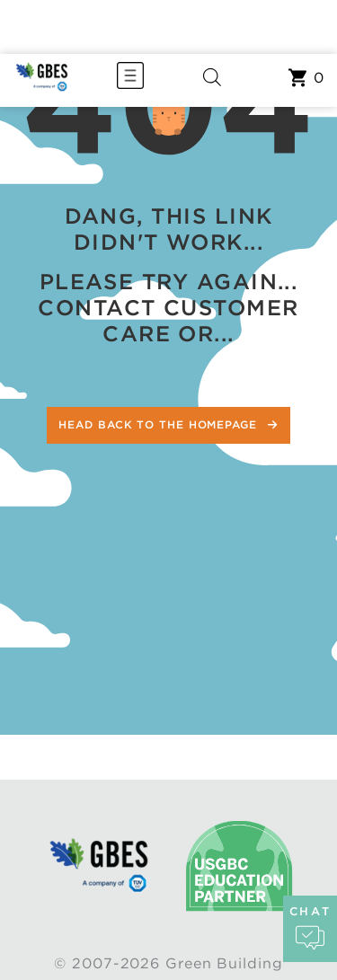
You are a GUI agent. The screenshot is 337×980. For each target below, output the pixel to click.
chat (310, 928)
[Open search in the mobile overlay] (212, 80)
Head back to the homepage (160, 424)
